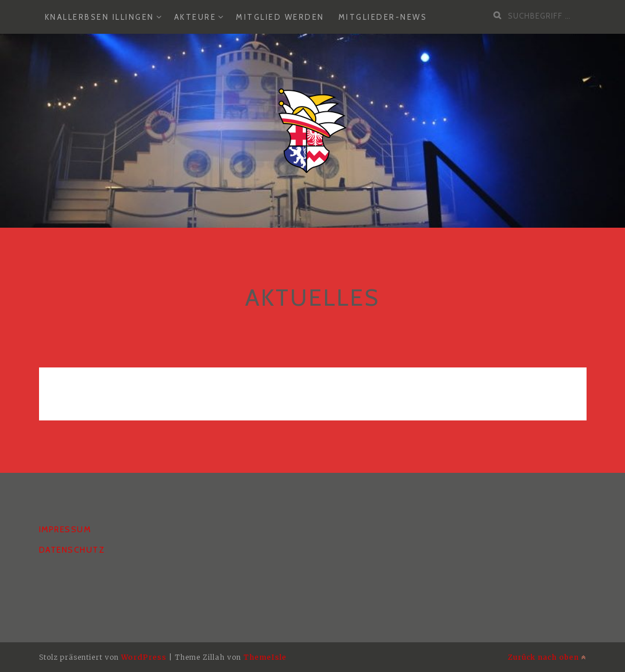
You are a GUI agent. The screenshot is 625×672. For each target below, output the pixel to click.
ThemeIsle (265, 657)
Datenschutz (72, 550)
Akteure (195, 17)
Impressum (65, 529)
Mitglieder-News (383, 17)
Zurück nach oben (547, 657)
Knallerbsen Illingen (100, 17)
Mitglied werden (280, 17)
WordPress (144, 657)
